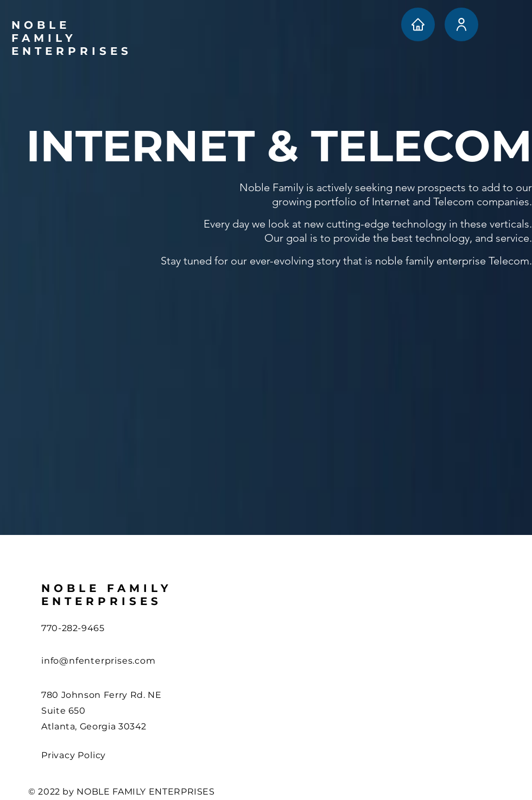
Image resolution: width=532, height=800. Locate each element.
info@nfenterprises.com (99, 661)
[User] (461, 24)
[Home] (418, 24)
